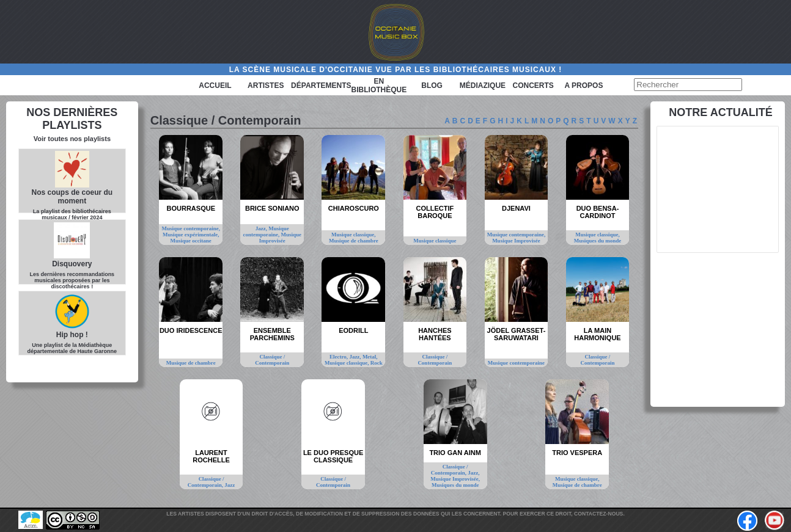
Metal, (370, 357)
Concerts (533, 86)
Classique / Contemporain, (206, 482)
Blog (432, 86)
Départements (321, 86)
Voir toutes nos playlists (72, 139)
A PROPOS (584, 86)
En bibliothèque (379, 86)
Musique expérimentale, (191, 235)
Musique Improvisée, (455, 479)
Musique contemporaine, (191, 228)
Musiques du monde (598, 241)
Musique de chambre (354, 241)
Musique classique (435, 241)
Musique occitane (191, 241)
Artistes (266, 86)
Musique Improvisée (280, 238)
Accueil (215, 86)
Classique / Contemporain (272, 360)
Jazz (230, 485)
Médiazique (483, 86)
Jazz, (262, 228)
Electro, (339, 357)
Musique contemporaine (516, 363)
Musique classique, (354, 235)
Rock (377, 363)
